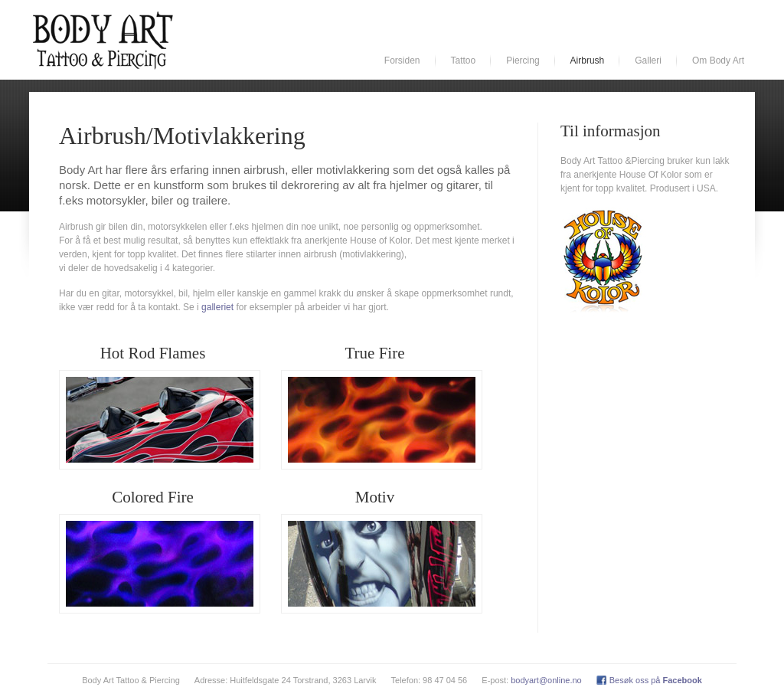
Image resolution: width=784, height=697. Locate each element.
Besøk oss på (656, 680)
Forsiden (402, 61)
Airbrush (588, 61)
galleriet (217, 307)
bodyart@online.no (546, 680)
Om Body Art (718, 61)
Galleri (648, 61)
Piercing (523, 61)
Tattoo (464, 61)
